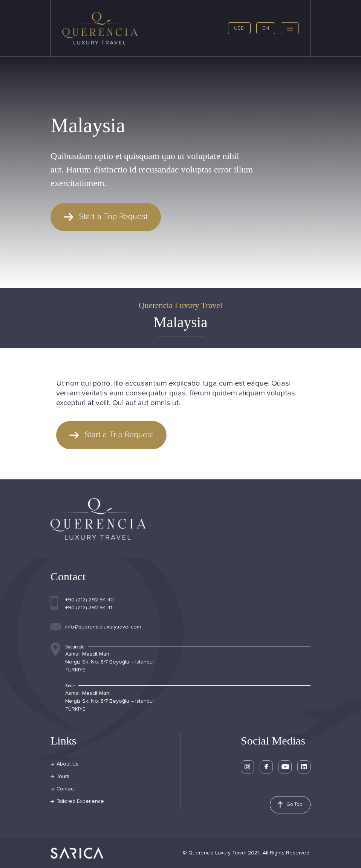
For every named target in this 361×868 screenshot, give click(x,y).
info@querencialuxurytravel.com (103, 627)
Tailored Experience (80, 801)
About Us (67, 764)
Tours (63, 776)
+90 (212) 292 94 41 (89, 608)
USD (239, 28)
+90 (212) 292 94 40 (89, 600)
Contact (66, 789)
